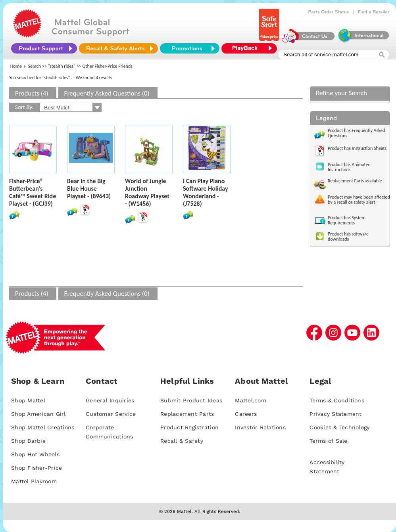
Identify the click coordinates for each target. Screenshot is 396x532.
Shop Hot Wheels (35, 454)
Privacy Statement (335, 414)
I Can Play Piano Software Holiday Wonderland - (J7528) (206, 192)
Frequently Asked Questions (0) (107, 93)
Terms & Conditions (337, 400)
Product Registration (189, 427)
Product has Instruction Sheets (357, 148)
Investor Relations (260, 427)
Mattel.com (251, 400)
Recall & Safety (182, 441)
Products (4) (32, 93)
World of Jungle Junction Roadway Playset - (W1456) (147, 192)
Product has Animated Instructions (349, 167)
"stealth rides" (62, 66)
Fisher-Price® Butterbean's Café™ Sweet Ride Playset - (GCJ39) (33, 192)
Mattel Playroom (34, 481)
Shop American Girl (38, 414)
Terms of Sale (328, 441)
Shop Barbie (28, 441)
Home (16, 66)
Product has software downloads (348, 236)
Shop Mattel (28, 400)
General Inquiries (110, 400)
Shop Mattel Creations (43, 427)
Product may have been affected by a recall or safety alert (359, 200)
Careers (246, 414)
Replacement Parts (187, 414)
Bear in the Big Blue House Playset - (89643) (89, 188)
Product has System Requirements (347, 220)
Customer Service (111, 414)
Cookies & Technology (339, 427)
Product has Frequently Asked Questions (357, 133)
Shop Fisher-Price (37, 468)
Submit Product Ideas (191, 400)
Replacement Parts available (355, 181)
